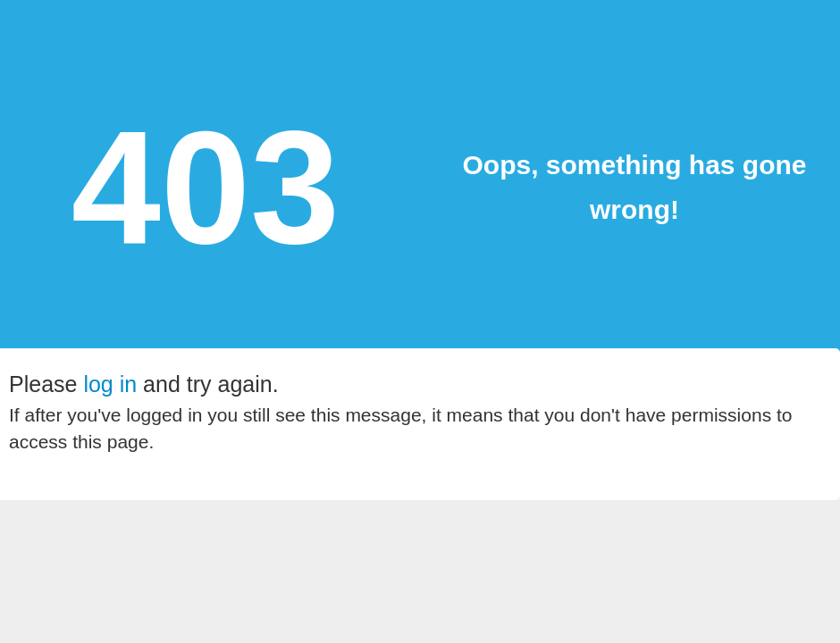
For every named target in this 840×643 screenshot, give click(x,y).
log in (110, 384)
